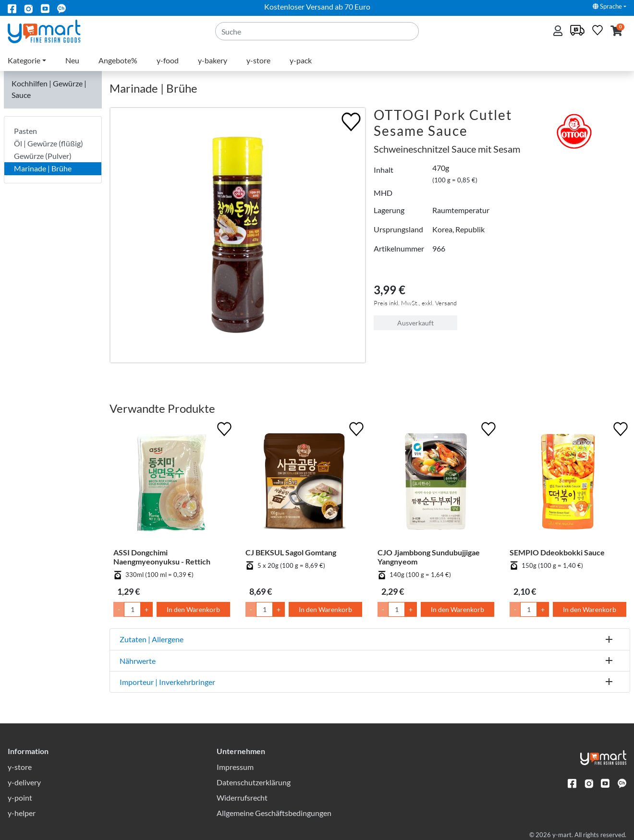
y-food (168, 60)
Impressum (235, 767)
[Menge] (132, 609)
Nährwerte (138, 661)
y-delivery (24, 782)
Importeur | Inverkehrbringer (167, 682)
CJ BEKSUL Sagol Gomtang (291, 552)
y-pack (301, 60)
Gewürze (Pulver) (43, 156)
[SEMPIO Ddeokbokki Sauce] (568, 484)
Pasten (25, 131)
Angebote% (118, 60)
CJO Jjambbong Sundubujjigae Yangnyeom (429, 557)
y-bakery (213, 60)
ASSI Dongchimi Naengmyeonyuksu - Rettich (162, 557)
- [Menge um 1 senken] (119, 609)
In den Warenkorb (193, 609)
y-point (20, 798)
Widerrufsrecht (242, 798)
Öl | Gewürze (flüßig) (49, 143)
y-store (258, 60)
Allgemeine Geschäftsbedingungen (274, 813)
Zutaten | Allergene (152, 639)
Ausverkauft (415, 323)
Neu (72, 60)
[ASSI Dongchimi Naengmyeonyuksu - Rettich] (172, 484)
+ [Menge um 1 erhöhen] (146, 609)
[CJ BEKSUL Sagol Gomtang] (304, 484)
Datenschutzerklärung (254, 782)
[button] (616, 31)
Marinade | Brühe (43, 168)
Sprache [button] (607, 6)
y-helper (22, 813)
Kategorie (24, 60)
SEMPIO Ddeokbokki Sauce (557, 552)
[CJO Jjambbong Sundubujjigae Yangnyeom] (436, 484)
